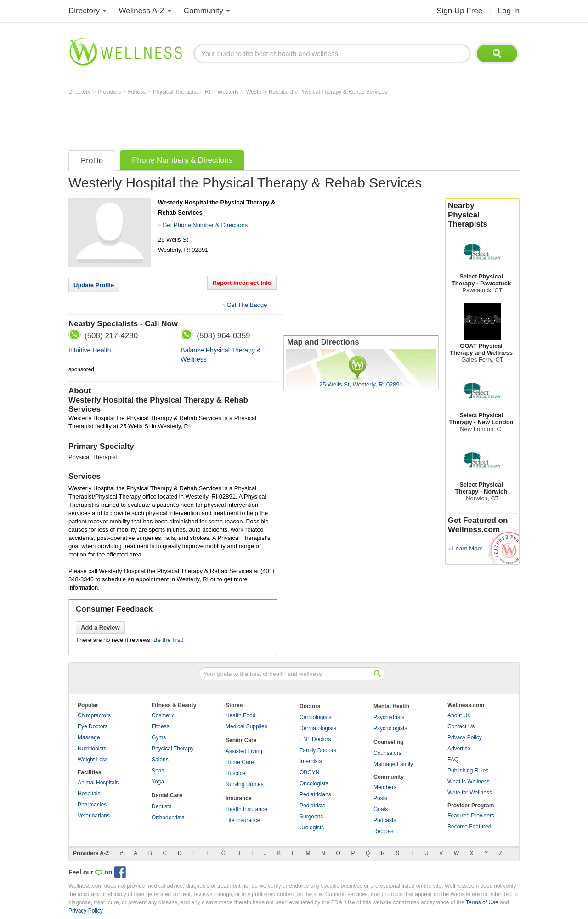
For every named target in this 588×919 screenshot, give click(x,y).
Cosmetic (163, 715)
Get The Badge (247, 305)
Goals (381, 809)
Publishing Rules (468, 771)
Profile (92, 161)
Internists (311, 761)
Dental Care (167, 795)
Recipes (383, 831)
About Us (459, 715)
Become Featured (469, 827)
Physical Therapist (176, 92)
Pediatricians (315, 794)
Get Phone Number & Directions (205, 225)
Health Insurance (246, 809)
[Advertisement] (236, 120)
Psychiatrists (389, 717)
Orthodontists (168, 817)
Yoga (158, 782)
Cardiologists (315, 717)
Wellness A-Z (142, 11)
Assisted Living (244, 751)
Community (204, 11)
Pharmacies (92, 805)
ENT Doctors (315, 739)
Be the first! (169, 640)
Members (385, 787)
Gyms (159, 737)
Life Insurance (243, 820)
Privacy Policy (465, 737)
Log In (509, 11)
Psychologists (390, 728)
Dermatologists (318, 728)
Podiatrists (312, 806)
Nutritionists (92, 749)
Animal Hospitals (98, 783)
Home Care (240, 762)
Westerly (229, 92)
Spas (158, 771)
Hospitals (89, 794)
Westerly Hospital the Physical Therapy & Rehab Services (317, 92)
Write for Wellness (470, 793)
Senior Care (241, 740)
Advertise (459, 749)
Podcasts (385, 820)
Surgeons (311, 817)
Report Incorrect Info (242, 283)
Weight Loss (93, 760)
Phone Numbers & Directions (182, 160)
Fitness (138, 92)
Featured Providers (471, 816)
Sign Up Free (459, 11)
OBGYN (309, 772)
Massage (89, 737)
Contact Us (461, 726)
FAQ (453, 760)
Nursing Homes (245, 784)
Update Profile (94, 285)
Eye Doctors (93, 726)
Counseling (388, 742)
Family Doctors (318, 750)
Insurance (239, 798)
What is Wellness (469, 782)
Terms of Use (482, 902)
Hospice (235, 773)
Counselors (387, 753)
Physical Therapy (173, 749)
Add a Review (100, 627)
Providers (110, 92)
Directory (84, 11)
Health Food (240, 715)
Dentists (161, 806)
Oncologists (314, 783)
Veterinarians (94, 816)
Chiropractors (94, 715)
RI (208, 92)
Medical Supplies (246, 726)
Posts (380, 798)
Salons (160, 760)
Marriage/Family (393, 764)
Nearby (482, 215)
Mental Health (391, 706)
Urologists (312, 828)
